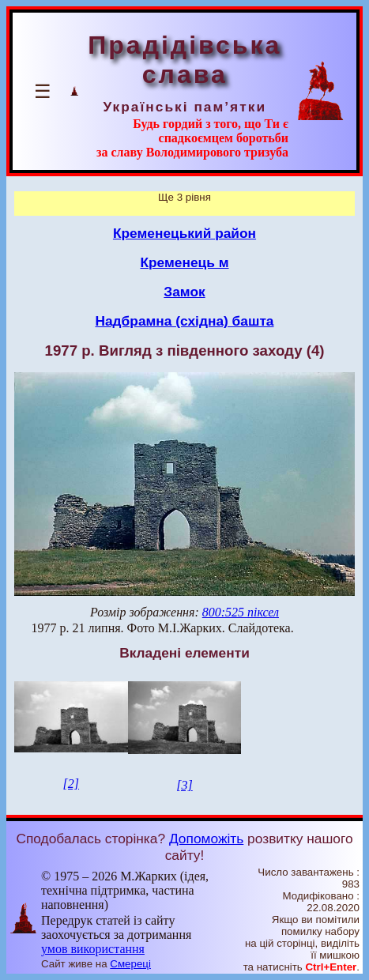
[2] (71, 784)
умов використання (93, 949)
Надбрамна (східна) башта (184, 321)
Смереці (130, 964)
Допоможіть (206, 839)
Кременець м (184, 262)
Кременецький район (184, 233)
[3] (184, 785)
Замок (184, 292)
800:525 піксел (241, 612)
